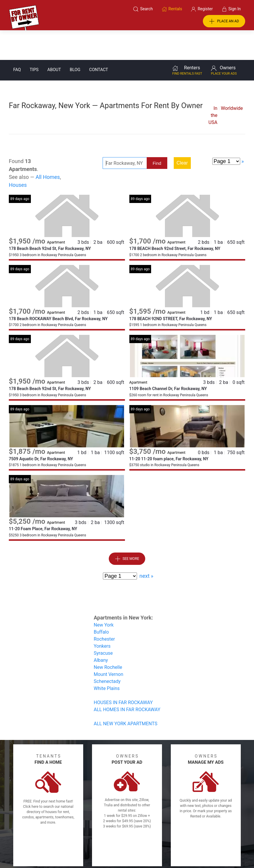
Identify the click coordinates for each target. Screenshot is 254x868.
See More (127, 529)
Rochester (104, 609)
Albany (101, 631)
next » (146, 546)
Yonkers (102, 616)
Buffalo (101, 602)
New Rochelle (108, 638)
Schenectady (107, 652)
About (54, 40)
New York (104, 595)
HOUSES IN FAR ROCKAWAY (123, 673)
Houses (18, 155)
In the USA (213, 86)
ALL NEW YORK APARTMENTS (126, 694)
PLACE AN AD (224, 21)
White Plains (107, 659)
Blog (75, 40)
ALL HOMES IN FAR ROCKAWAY (127, 680)
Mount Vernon (109, 645)
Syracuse (103, 623)
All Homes (48, 147)
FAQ (17, 40)
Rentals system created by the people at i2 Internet (188, 848)
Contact (98, 40)
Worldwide (232, 79)
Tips (34, 40)
